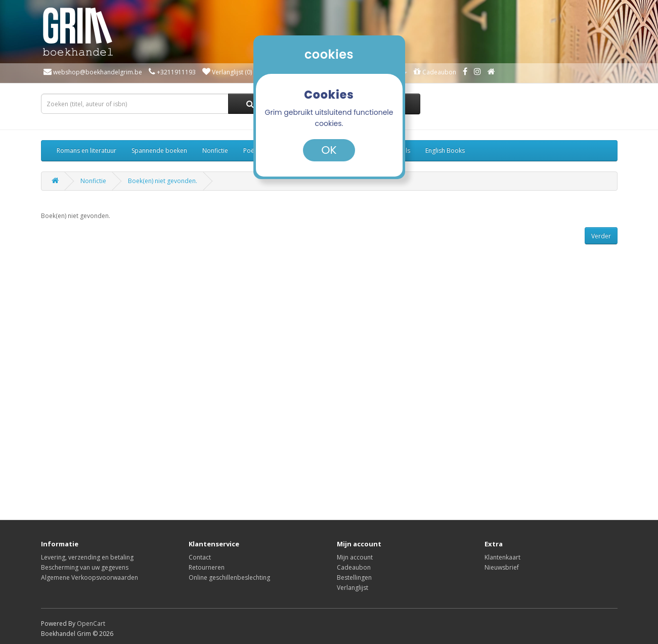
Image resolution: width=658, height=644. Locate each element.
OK (329, 150)
